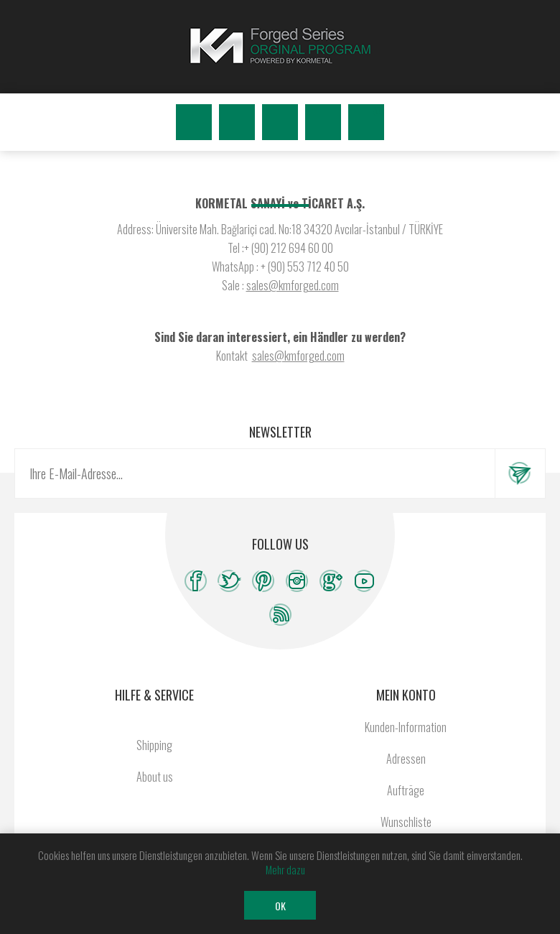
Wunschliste (323, 122)
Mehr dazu (285, 869)
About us (155, 777)
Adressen (406, 759)
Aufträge (406, 790)
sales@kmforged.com (293, 285)
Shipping (154, 745)
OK (280, 906)
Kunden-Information (406, 727)
